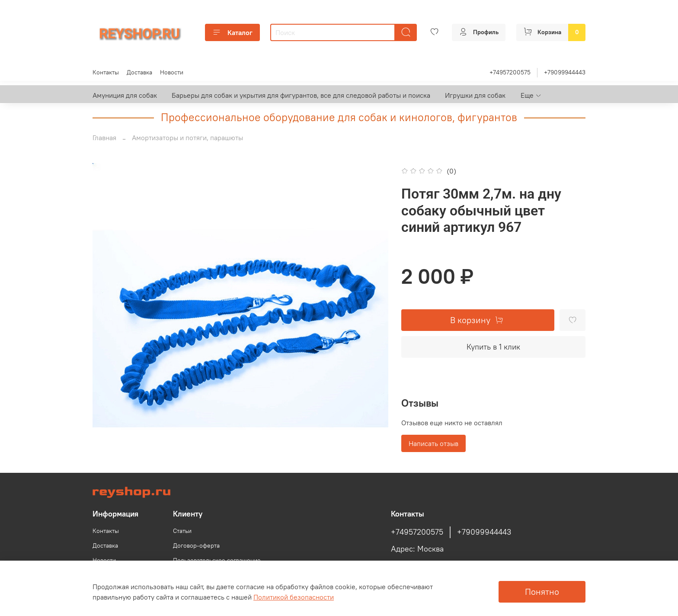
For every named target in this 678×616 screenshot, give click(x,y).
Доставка (139, 72)
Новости (172, 72)
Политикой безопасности (294, 597)
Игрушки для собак (475, 95)
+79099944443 (565, 72)
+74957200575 (510, 72)
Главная (104, 138)
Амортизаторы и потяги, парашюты (187, 138)
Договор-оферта (196, 545)
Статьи (182, 531)
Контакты (106, 72)
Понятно (542, 592)
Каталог (232, 32)
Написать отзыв (433, 443)
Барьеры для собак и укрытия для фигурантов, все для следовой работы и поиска (301, 95)
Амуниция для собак (125, 95)
